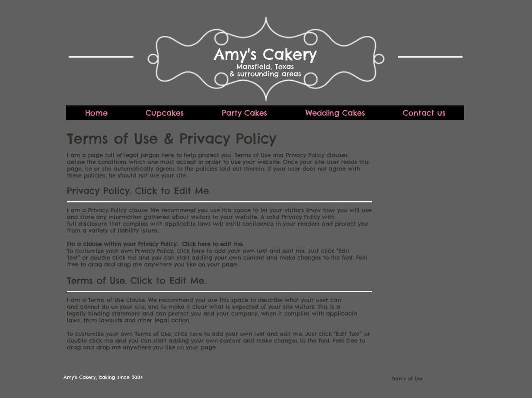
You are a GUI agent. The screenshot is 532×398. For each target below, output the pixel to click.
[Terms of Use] (395, 378)
